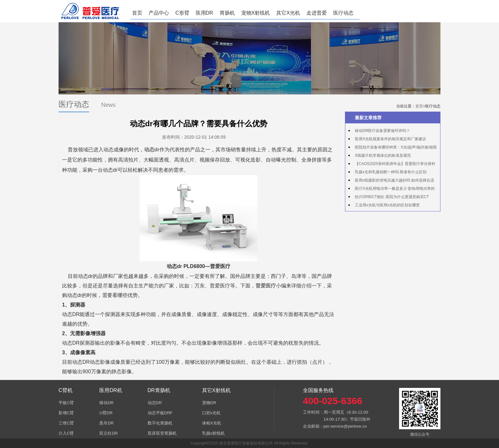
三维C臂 (66, 423)
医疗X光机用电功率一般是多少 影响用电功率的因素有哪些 (392, 190)
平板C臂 (66, 403)
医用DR (204, 13)
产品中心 (159, 13)
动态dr (152, 150)
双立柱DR (109, 433)
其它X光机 (288, 13)
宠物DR (209, 403)
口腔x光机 (211, 413)
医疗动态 (343, 13)
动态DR (155, 403)
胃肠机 (227, 13)
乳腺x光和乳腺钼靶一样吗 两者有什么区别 (391, 172)
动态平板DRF (160, 413)
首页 (137, 13)
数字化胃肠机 (160, 423)
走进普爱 (317, 13)
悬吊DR (106, 423)
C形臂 (182, 13)
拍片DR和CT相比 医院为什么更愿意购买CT (392, 197)
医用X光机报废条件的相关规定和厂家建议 (390, 139)
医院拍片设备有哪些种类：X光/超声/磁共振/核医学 (393, 148)
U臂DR (106, 413)
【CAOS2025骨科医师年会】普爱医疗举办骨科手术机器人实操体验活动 (392, 165)
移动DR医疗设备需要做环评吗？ (382, 131)
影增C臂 (66, 413)
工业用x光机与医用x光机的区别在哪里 (387, 205)
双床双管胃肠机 (162, 433)
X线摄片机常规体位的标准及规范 (383, 155)
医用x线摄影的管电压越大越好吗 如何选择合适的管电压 (391, 181)
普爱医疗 (266, 286)
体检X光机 (212, 423)
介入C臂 (66, 433)
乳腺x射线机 (214, 433)
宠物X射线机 (256, 13)
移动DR (106, 403)
